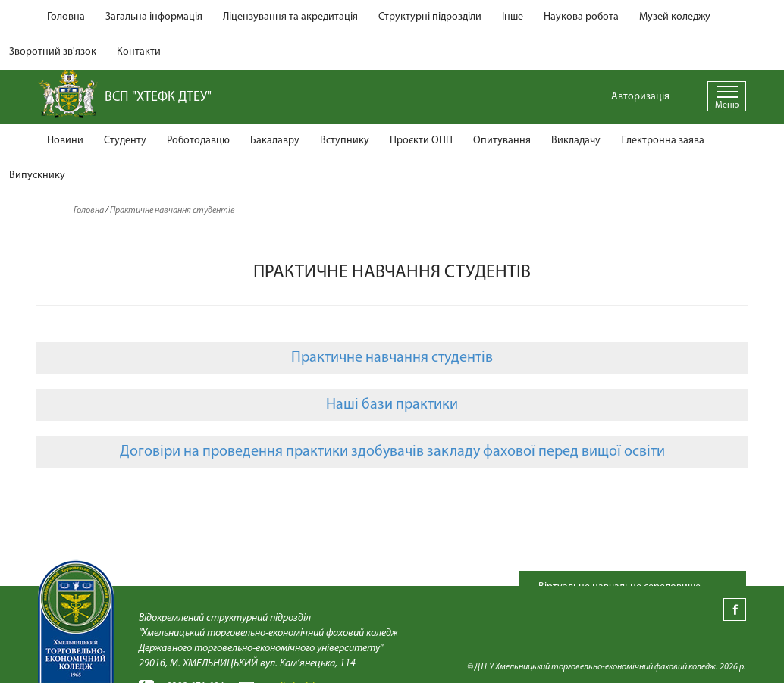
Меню (727, 105)
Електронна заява (663, 141)
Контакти (139, 52)
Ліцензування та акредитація (290, 17)
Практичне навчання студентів (392, 358)
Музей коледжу (675, 17)
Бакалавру (275, 141)
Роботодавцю (198, 141)
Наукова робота (581, 17)
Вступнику (345, 141)
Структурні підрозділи (430, 17)
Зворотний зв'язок (53, 52)
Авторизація (640, 97)
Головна (66, 17)
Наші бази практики (392, 405)
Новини (65, 141)
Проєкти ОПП (421, 141)
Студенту (125, 141)
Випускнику (37, 175)
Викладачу (576, 141)
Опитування (502, 141)
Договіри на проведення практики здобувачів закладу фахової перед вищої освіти (392, 452)
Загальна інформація (154, 17)
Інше (513, 17)
